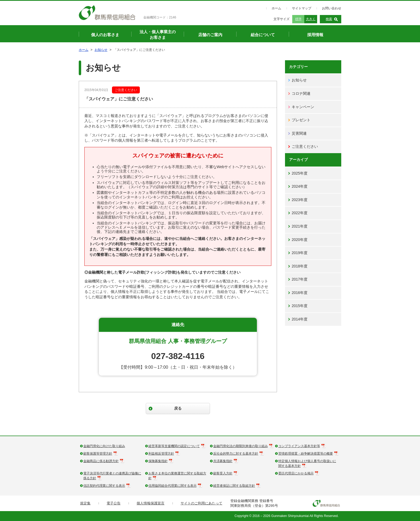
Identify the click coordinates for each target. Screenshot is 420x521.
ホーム (276, 8)
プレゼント (301, 120)
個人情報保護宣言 (151, 503)
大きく (311, 19)
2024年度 (300, 186)
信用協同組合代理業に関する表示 (172, 486)
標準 (298, 19)
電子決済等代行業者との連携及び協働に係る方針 (112, 476)
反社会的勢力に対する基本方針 (236, 454)
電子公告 (114, 503)
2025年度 (300, 173)
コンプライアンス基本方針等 (299, 446)
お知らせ (101, 50)
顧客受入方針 (223, 473)
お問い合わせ (332, 8)
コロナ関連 (301, 93)
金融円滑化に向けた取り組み (104, 446)
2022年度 (300, 213)
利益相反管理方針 (161, 454)
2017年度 (300, 279)
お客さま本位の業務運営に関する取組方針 (177, 476)
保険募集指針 (158, 461)
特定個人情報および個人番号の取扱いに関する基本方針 (307, 463)
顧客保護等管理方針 (98, 454)
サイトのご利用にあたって (201, 503)
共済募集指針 (223, 461)
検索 (329, 19)
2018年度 (300, 266)
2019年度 (300, 253)
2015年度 (300, 306)
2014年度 (300, 319)
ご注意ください (305, 146)
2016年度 (300, 293)
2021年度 (300, 226)
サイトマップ (302, 8)
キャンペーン (303, 107)
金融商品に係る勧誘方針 (101, 461)
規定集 (85, 503)
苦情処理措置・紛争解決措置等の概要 (306, 454)
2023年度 (300, 200)
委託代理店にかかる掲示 (296, 473)
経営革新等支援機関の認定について (174, 446)
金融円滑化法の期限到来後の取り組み (241, 446)
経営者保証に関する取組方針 (234, 486)
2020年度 (300, 240)
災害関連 (299, 133)
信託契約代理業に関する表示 (104, 486)
